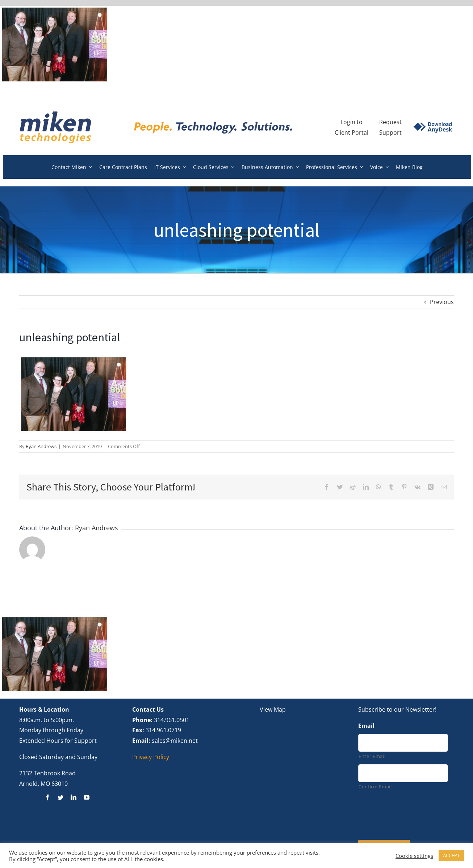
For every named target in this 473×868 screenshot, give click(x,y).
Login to (351, 122)
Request (390, 122)
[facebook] (47, 797)
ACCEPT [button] (451, 855)
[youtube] (87, 797)
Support (390, 132)
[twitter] (60, 797)
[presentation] (413, 814)
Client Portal (351, 132)
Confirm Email (375, 787)
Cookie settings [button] (414, 856)
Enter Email (372, 756)
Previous (442, 302)
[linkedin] (74, 797)
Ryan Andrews (41, 446)
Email (366, 726)
